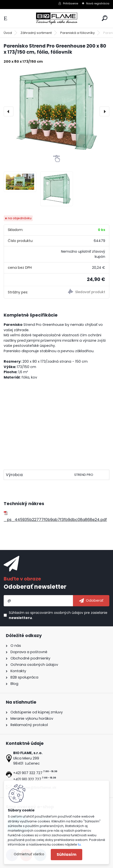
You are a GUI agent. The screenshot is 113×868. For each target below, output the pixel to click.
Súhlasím (67, 854)
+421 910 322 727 (27, 779)
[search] (105, 18)
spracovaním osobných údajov (57, 613)
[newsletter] (91, 601)
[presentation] (9, 111)
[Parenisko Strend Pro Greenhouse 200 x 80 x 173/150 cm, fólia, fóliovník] (56, 109)
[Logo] (57, 18)
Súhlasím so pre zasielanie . (58, 615)
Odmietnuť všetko (29, 854)
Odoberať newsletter (35, 587)
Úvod (8, 33)
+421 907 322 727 (28, 773)
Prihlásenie (71, 3)
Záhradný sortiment (36, 33)
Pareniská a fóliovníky (77, 33)
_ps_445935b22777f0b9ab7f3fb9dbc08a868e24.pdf (55, 517)
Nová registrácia (98, 3)
